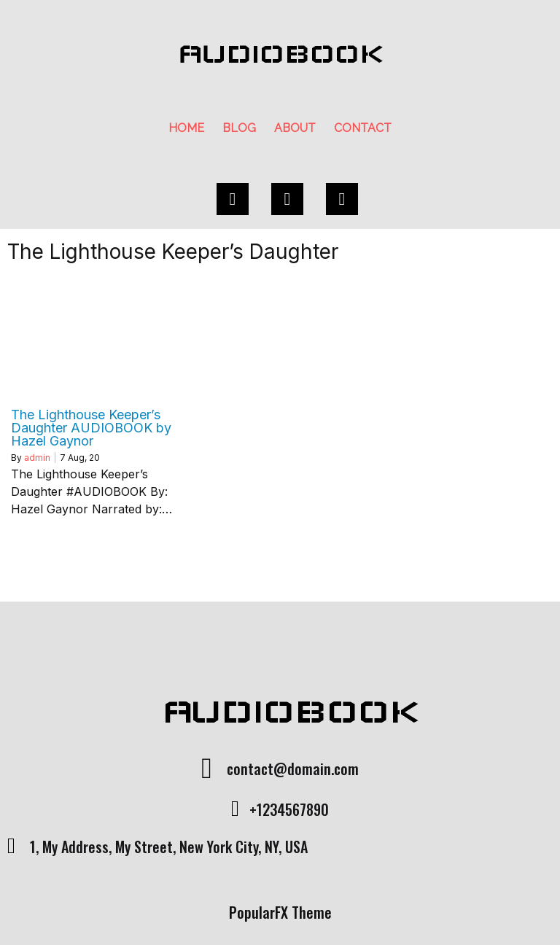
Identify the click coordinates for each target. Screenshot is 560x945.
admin (37, 458)
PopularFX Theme (280, 912)
